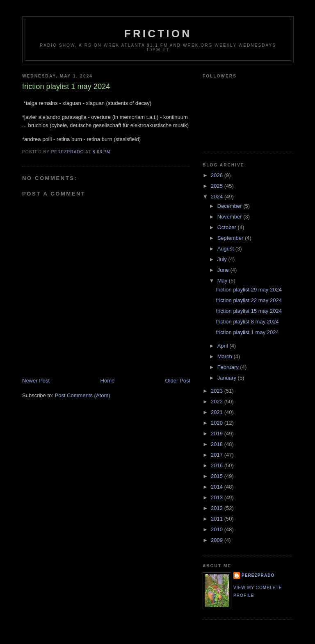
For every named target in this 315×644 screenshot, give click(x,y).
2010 (218, 529)
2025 (218, 186)
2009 (218, 540)
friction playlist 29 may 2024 (249, 290)
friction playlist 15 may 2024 (249, 311)
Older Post (178, 381)
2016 (218, 465)
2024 (218, 197)
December (231, 206)
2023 (218, 391)
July (223, 259)
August (226, 249)
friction (158, 34)
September (231, 238)
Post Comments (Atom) (83, 395)
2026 (218, 175)
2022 (218, 402)
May (223, 281)
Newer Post (36, 381)
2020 (218, 423)
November (231, 217)
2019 (218, 434)
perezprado (258, 575)
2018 (218, 444)
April (224, 346)
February (229, 367)
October (228, 227)
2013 (218, 497)
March (226, 356)
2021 (218, 412)
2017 (218, 455)
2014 (218, 487)
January (228, 378)
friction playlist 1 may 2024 (247, 332)
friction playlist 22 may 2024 (249, 300)
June (224, 270)
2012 (218, 508)
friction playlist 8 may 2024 (247, 322)
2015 (218, 476)
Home (108, 381)
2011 (218, 519)
